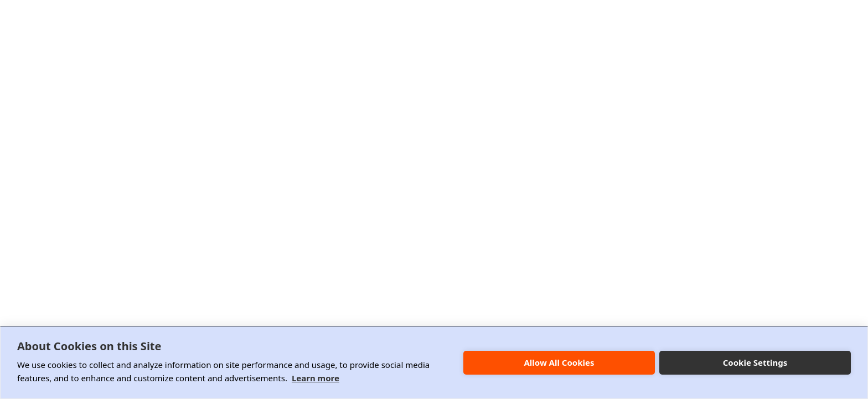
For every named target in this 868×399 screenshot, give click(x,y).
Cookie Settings (755, 362)
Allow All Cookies (559, 362)
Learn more (316, 378)
